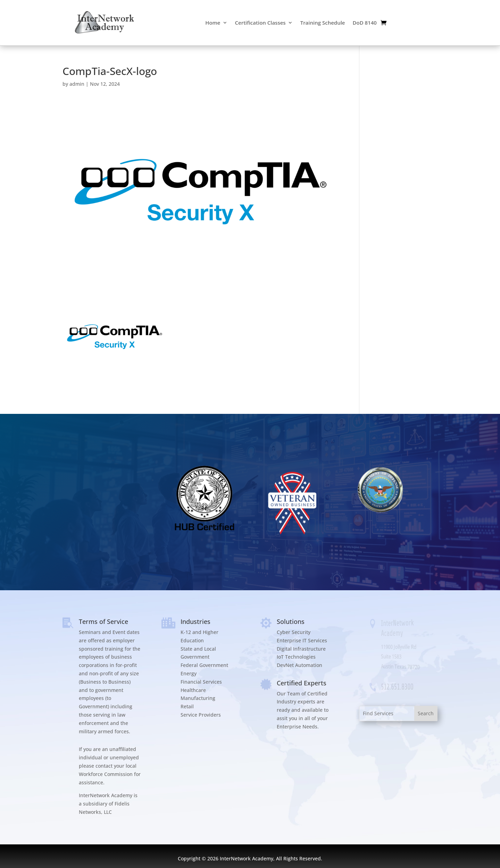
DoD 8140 (365, 23)
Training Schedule (323, 23)
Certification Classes (260, 23)
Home (213, 23)
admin (77, 84)
